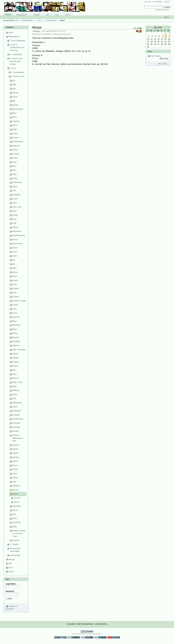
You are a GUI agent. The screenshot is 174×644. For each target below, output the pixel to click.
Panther (16, 354)
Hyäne (15, 256)
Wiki (47, 15)
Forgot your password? (12, 607)
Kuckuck (16, 297)
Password (10, 591)
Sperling (16, 457)
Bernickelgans (18, 109)
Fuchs (15, 203)
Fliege (15, 186)
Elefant (15, 158)
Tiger (14, 482)
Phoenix (16, 378)
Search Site (144, 6)
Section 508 (60, 637)
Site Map (148, 2)
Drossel (15, 137)
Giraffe (15, 215)
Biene (15, 117)
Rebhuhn (16, 390)
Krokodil (16, 288)
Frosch (15, 199)
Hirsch (15, 248)
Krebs (15, 284)
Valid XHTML (87, 637)
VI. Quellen (14, 544)
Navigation (10, 27)
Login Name (11, 584)
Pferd (14, 374)
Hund (14, 252)
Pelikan (15, 366)
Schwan (16, 431)
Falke (15, 174)
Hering (15, 240)
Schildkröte (17, 411)
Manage (37, 15)
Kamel (15, 272)
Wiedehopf (17, 506)
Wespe (15, 494)
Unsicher (16, 540)
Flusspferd (17, 195)
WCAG (74, 637)
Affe (14, 89)
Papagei (16, 358)
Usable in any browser (114, 637)
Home (8, 15)
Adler (14, 84)
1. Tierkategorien (18, 72)
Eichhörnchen (18, 142)
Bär (14, 101)
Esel (14, 166)
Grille (14, 223)
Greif (14, 219)
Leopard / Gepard (19, 301)
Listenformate (15, 555)
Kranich (15, 280)
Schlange (16, 415)
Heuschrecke (17, 243)
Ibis (14, 260)
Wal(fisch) (16, 486)
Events (68, 15)
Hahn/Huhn (17, 231)
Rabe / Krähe (18, 382)
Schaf (15, 407)
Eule (14, 170)
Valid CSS (100, 637)
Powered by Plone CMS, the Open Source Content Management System (87, 631)
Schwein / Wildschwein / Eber (18, 438)
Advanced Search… (163, 10)
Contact (167, 2)
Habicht (15, 227)
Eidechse (16, 146)
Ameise (15, 93)
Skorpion (16, 445)
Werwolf (16, 490)
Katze (15, 276)
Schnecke (16, 423)
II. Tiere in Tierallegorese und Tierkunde (17, 48)
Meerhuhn (16, 325)
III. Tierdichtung (16, 54)
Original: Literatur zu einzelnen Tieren (19, 533)
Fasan (15, 178)
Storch (15, 465)
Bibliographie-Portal (45, 7)
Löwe (14, 309)
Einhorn (15, 150)
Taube (15, 473)
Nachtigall (16, 341)
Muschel (16, 337)
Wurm (15, 518)
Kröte (14, 293)
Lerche (15, 305)
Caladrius (16, 121)
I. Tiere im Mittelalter (18, 41)
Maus (15, 321)
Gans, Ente (17, 207)
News (57, 15)
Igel (14, 264)
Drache (15, 133)
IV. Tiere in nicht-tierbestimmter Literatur (16, 61)
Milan (14, 329)
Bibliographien (22, 15)
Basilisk (15, 105)
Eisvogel (16, 154)
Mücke (15, 333)
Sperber (16, 453)
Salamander (17, 403)
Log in (167, 17)
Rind (14, 398)
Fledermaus (17, 182)
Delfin (15, 129)
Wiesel (15, 510)
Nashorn (16, 345)
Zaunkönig (17, 522)
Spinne (15, 461)
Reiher (15, 394)
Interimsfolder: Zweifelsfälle (15, 550)
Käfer (14, 268)
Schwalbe (16, 427)
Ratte (14, 386)
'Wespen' (17, 498)
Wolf (14, 514)
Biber (14, 113)
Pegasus (16, 362)
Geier (15, 211)
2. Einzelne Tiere (51, 20)
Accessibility (157, 2)
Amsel (15, 97)
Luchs (15, 313)
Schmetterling (18, 419)
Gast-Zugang (158, 57)
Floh (14, 190)
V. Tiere (38, 20)
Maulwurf (16, 317)
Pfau (14, 370)
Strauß (15, 469)
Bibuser (37, 31)
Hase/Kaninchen (19, 235)
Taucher (16, 478)
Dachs (15, 125)
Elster (15, 162)
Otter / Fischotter (19, 350)
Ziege (15, 526)
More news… (163, 64)
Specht (15, 449)
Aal (14, 80)
